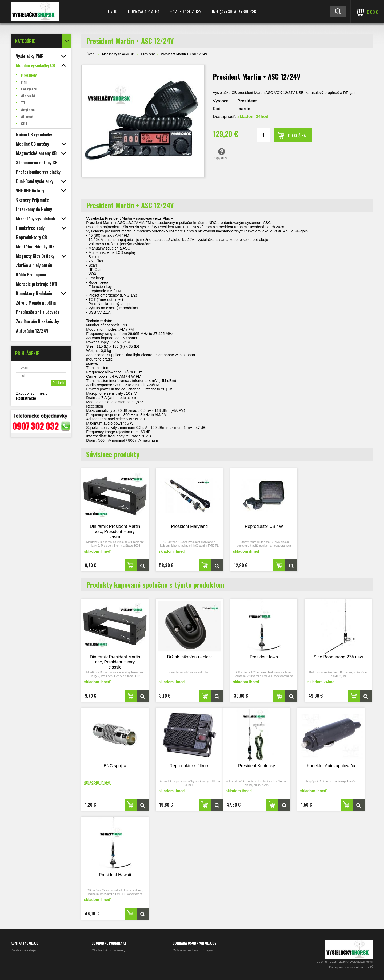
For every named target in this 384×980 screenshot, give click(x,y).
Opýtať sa (221, 154)
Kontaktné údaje (23, 950)
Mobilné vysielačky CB (118, 54)
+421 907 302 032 (186, 11)
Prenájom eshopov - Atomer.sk (351, 967)
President (148, 54)
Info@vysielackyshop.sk (234, 11)
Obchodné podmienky (108, 950)
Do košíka (297, 136)
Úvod (113, 11)
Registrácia (26, 398)
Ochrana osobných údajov (193, 950)
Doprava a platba (144, 11)
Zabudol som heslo (32, 393)
